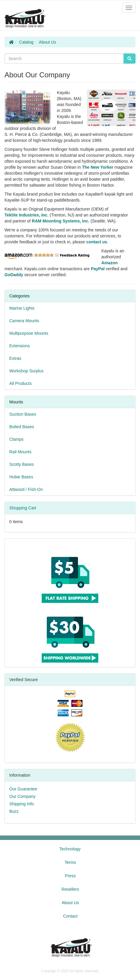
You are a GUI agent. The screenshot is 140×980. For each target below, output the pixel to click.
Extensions (19, 346)
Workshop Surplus (26, 371)
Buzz (14, 811)
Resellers (70, 889)
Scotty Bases (22, 464)
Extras (15, 358)
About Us (48, 42)
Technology (70, 849)
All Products (21, 383)
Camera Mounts (24, 321)
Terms (70, 862)
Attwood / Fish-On (26, 489)
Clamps (16, 439)
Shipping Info (22, 804)
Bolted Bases (22, 427)
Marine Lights (22, 308)
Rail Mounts (20, 452)
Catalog (26, 42)
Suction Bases (23, 414)
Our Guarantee (23, 789)
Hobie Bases (21, 477)
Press (70, 876)
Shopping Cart (23, 508)
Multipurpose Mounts (29, 333)
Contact (70, 916)
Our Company (22, 796)
